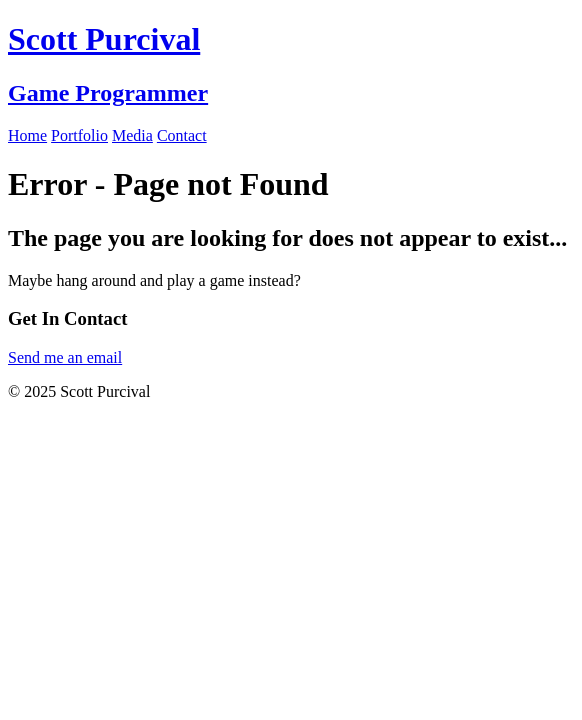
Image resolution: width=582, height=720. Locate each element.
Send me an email (65, 357)
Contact (182, 135)
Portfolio (79, 135)
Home (27, 135)
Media (132, 135)
